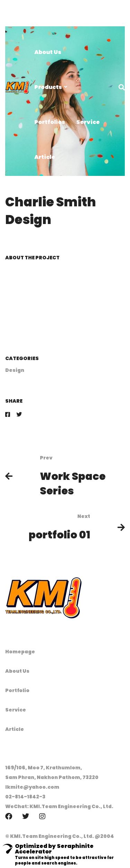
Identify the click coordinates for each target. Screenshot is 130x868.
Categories (22, 358)
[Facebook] (8, 415)
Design (15, 370)
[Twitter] (19, 415)
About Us (17, 671)
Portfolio (17, 690)
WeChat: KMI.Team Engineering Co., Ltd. (59, 806)
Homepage (20, 652)
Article (15, 729)
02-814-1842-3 (25, 797)
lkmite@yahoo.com (32, 787)
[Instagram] (42, 816)
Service (16, 710)
